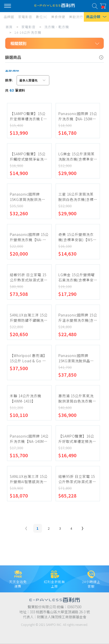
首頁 (9, 27)
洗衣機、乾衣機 (57, 27)
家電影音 (28, 27)
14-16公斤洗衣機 (28, 32)
